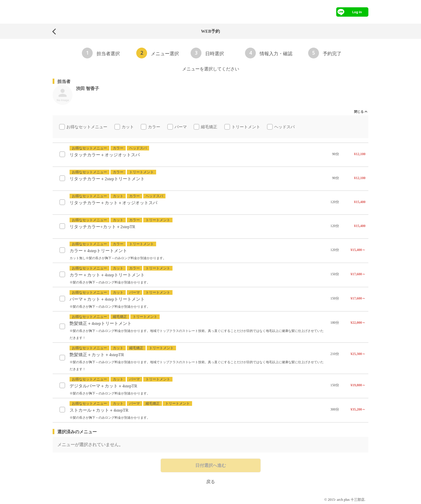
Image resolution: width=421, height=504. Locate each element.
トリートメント (246, 128)
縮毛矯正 (210, 128)
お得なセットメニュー (87, 128)
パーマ (181, 128)
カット (128, 128)
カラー (155, 128)
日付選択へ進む (211, 467)
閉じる (359, 112)
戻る (210, 483)
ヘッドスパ (285, 128)
